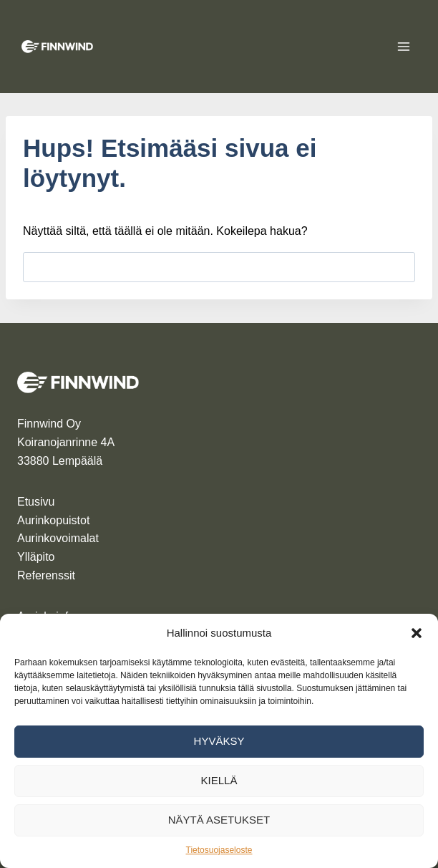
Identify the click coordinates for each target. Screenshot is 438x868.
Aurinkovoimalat (58, 538)
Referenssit (46, 575)
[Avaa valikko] (403, 46)
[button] (417, 633)
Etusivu (36, 502)
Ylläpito (36, 557)
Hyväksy (219, 741)
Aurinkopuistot (53, 520)
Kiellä (219, 780)
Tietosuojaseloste (219, 850)
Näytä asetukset (219, 820)
